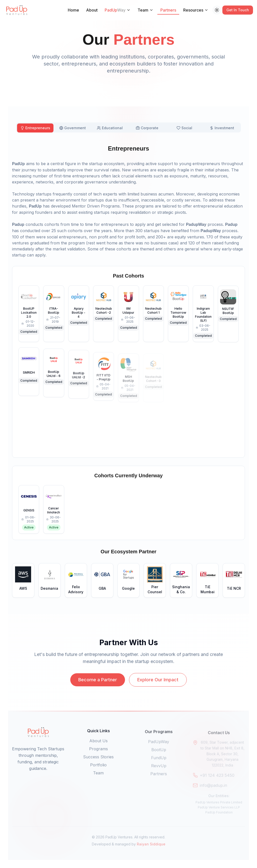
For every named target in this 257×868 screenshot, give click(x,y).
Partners (168, 11)
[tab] (35, 128)
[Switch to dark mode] (217, 10)
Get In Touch (238, 10)
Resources (196, 10)
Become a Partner (98, 687)
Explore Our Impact (158, 687)
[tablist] (128, 127)
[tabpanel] (128, 371)
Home (73, 10)
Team (145, 10)
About (92, 10)
